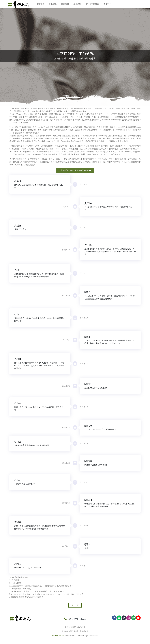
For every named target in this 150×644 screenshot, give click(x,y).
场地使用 (77, 4)
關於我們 (65, 4)
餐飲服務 (41, 4)
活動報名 (53, 4)
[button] (75, 170)
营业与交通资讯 (92, 4)
